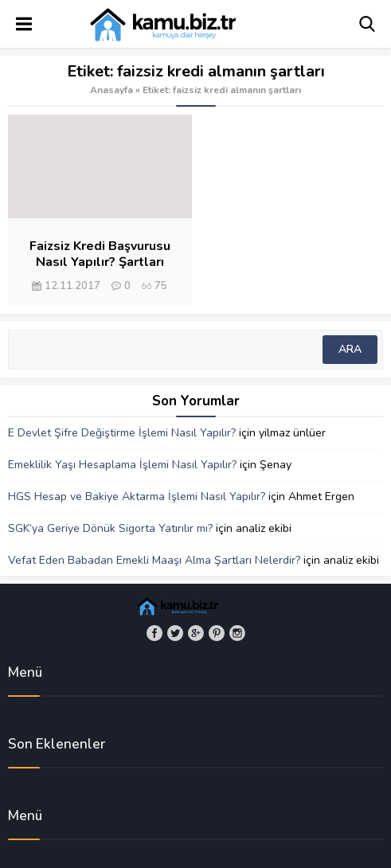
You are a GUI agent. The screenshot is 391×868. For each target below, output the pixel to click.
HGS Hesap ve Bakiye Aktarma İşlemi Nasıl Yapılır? (137, 497)
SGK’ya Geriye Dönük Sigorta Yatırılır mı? (110, 528)
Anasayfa (111, 90)
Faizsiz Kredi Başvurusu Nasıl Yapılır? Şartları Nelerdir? (100, 262)
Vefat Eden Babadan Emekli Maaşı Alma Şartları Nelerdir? (154, 560)
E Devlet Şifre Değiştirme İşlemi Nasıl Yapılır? (122, 433)
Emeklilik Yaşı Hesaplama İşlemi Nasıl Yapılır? (122, 465)
